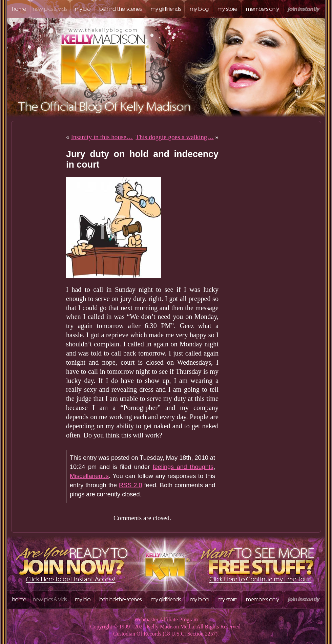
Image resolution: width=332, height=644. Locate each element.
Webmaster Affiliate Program (166, 619)
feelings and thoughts (183, 467)
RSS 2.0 (130, 485)
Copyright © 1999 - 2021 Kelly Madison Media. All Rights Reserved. (166, 627)
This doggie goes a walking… (174, 137)
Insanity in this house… (102, 137)
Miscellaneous (89, 476)
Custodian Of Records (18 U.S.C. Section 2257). (166, 634)
